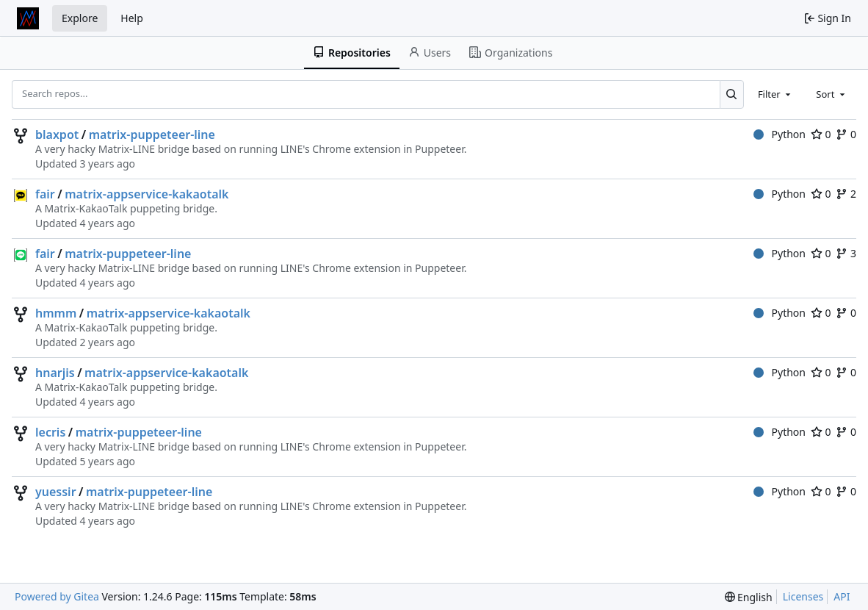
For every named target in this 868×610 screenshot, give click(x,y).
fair (45, 194)
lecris (50, 432)
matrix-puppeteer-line (152, 134)
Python (780, 134)
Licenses (803, 596)
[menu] (749, 597)
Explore (80, 18)
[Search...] (732, 94)
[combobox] (775, 94)
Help (132, 18)
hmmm (56, 313)
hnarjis (55, 373)
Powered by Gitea (57, 596)
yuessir (56, 492)
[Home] (28, 18)
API (842, 596)
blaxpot (57, 134)
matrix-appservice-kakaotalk (147, 194)
